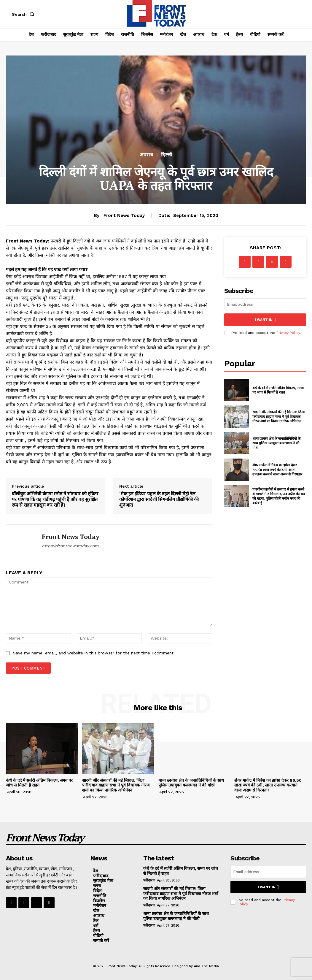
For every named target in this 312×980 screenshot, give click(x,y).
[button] (24, 14)
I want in (265, 319)
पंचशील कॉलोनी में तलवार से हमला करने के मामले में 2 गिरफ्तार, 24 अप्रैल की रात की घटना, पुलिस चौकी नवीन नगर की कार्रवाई (279, 496)
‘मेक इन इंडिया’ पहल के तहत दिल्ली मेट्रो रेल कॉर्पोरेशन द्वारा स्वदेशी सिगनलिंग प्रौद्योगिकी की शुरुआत (159, 499)
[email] (265, 304)
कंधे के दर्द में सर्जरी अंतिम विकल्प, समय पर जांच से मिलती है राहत (278, 390)
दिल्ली (167, 155)
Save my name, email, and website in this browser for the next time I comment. (94, 653)
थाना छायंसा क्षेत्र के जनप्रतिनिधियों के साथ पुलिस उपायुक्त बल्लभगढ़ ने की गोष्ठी (276, 443)
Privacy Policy (288, 333)
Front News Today (124, 215)
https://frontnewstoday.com (70, 546)
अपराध (147, 155)
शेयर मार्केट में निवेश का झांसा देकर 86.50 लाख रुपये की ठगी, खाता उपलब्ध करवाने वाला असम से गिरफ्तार (277, 469)
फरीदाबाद (149, 880)
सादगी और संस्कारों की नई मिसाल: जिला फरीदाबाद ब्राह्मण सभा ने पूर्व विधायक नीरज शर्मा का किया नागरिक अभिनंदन (278, 416)
